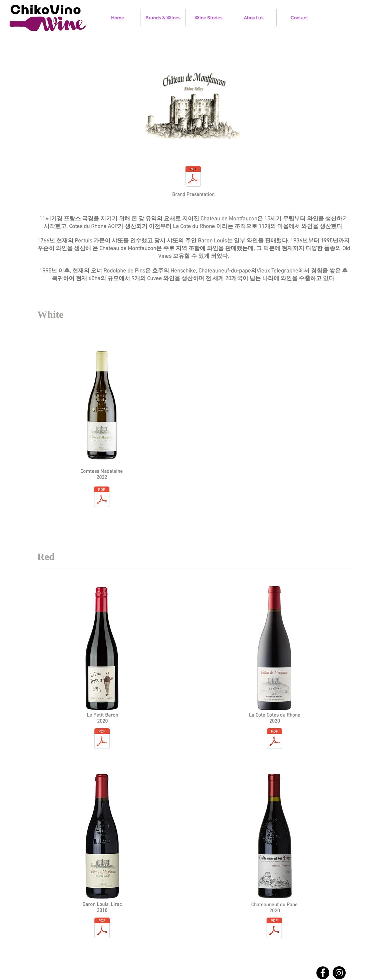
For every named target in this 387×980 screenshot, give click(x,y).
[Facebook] (323, 973)
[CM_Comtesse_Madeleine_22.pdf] (102, 498)
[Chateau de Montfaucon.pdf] (193, 177)
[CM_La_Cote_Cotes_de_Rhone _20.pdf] (275, 739)
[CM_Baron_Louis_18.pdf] (102, 929)
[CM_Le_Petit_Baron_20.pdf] (102, 739)
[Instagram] (339, 973)
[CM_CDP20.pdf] (274, 929)
